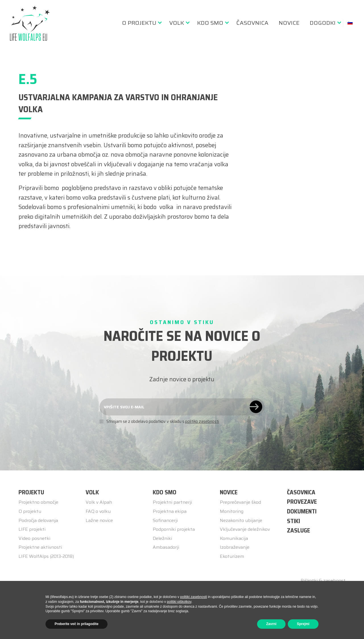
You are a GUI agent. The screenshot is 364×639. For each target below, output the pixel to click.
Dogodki (323, 23)
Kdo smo (210, 23)
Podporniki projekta (174, 529)
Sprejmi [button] (303, 624)
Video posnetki (34, 538)
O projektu (30, 511)
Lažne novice (99, 520)
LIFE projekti (32, 529)
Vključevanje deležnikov (245, 529)
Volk (177, 23)
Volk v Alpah (99, 502)
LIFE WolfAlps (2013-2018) (46, 556)
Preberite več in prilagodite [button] (76, 624)
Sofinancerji (165, 520)
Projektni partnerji (172, 502)
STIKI (293, 521)
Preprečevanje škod (240, 502)
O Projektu (139, 23)
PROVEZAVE (302, 502)
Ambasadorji (166, 547)
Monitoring (232, 511)
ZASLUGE (298, 530)
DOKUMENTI (302, 511)
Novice (289, 23)
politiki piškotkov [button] (179, 602)
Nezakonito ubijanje (241, 520)
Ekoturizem (232, 556)
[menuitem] (140, 23)
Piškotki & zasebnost (323, 581)
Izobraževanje (235, 547)
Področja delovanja (38, 520)
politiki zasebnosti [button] (194, 597)
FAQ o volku (98, 511)
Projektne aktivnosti (40, 547)
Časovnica (252, 23)
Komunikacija (234, 538)
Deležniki (162, 538)
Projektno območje (38, 502)
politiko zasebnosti (202, 421)
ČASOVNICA (301, 492)
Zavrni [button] (271, 624)
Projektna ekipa (170, 511)
